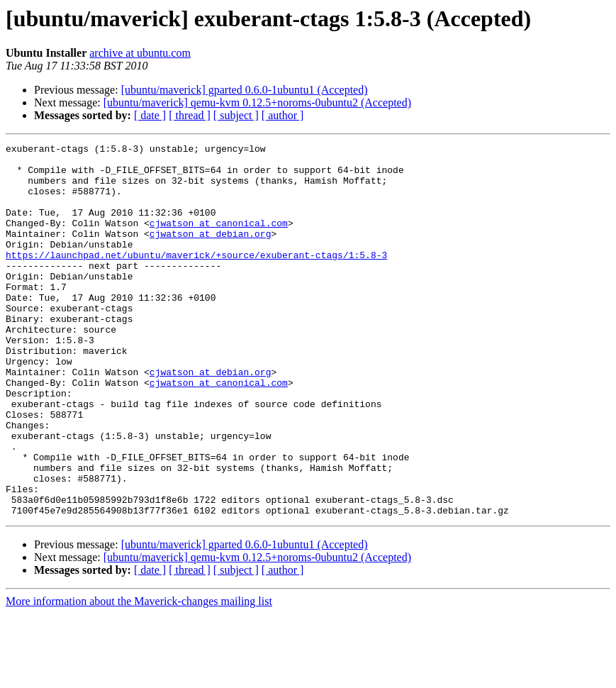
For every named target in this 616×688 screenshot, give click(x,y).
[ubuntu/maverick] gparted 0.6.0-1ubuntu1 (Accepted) (245, 90)
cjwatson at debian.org (211, 253)
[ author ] (283, 115)
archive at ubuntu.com (140, 53)
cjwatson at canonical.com (219, 240)
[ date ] (150, 115)
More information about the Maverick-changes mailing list (139, 676)
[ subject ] (236, 115)
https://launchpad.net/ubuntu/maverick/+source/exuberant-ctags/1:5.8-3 (196, 278)
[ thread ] (190, 115)
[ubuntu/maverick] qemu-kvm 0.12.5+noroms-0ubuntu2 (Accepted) (257, 102)
